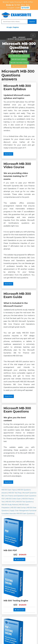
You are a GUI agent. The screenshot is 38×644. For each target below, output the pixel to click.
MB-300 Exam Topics (9, 490)
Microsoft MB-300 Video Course (17, 165)
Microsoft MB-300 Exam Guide (17, 295)
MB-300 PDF (10, 502)
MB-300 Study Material (10, 505)
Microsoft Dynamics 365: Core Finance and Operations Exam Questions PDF (19, 496)
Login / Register (13, 27)
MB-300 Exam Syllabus (19, 59)
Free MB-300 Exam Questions (19, 56)
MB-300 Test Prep (15, 493)
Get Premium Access (19, 66)
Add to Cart (19, 559)
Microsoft (22, 37)
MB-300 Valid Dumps (18, 508)
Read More (8, 154)
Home (14, 37)
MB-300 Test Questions (24, 502)
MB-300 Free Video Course (19, 63)
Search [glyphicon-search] (32, 22)
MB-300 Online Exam (13, 499)
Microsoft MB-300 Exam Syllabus (17, 87)
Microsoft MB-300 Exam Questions (17, 410)
